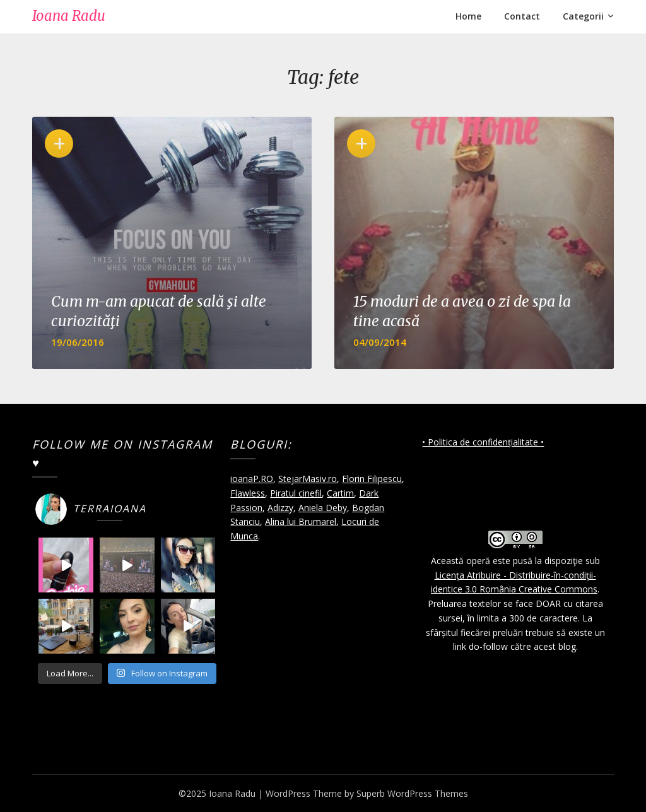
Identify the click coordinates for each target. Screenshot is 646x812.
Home (468, 16)
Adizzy (280, 508)
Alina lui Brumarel (301, 521)
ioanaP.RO (252, 479)
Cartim (340, 493)
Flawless (248, 493)
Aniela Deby (323, 508)
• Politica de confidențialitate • (483, 442)
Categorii (583, 16)
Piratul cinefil (296, 493)
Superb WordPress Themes (412, 793)
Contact (522, 16)
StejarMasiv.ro (308, 479)
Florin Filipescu (372, 479)
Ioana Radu (69, 16)
